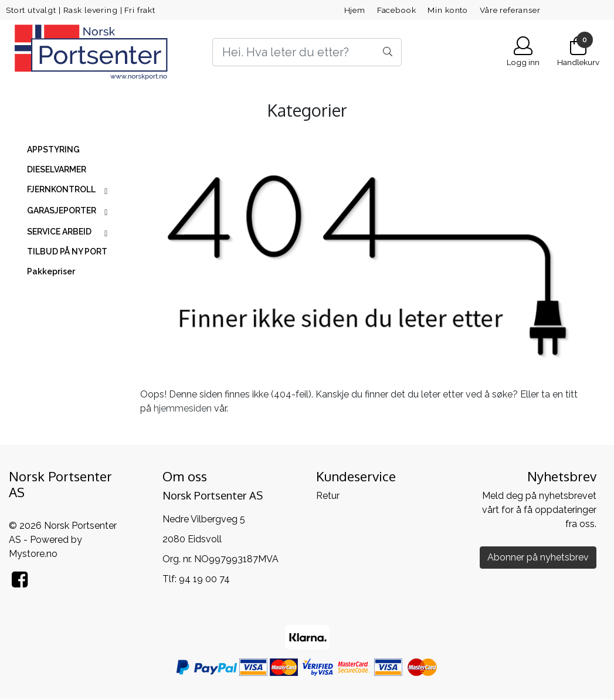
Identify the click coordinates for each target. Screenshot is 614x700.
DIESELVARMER (57, 169)
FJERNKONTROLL (61, 189)
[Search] (307, 52)
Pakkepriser (51, 271)
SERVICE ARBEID (59, 232)
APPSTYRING (53, 149)
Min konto (448, 10)
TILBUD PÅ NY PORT (67, 252)
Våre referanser (510, 10)
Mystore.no (33, 554)
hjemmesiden (183, 408)
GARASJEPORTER (62, 210)
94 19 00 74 (204, 579)
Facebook (397, 10)
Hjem (355, 10)
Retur (328, 496)
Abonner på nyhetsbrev (538, 557)
